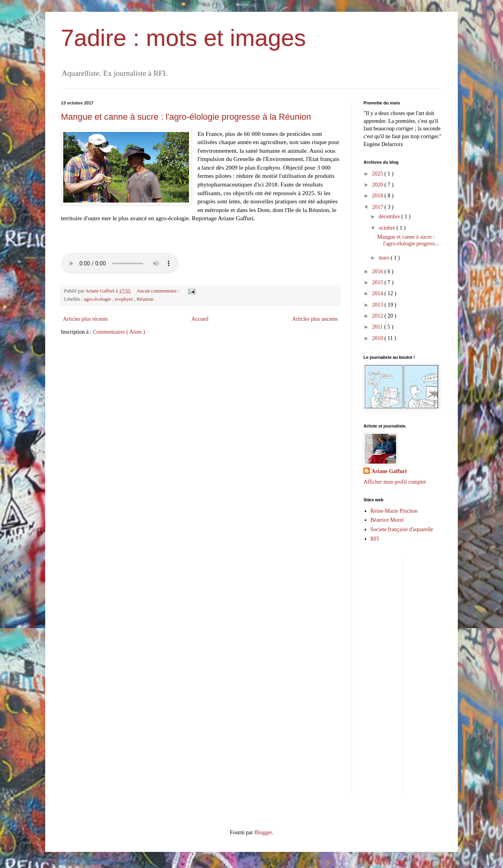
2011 (378, 327)
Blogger (263, 832)
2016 (378, 271)
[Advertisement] (456, 673)
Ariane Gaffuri (389, 471)
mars (385, 258)
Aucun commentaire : (158, 291)
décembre (390, 217)
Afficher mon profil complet (395, 482)
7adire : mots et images (184, 38)
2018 (378, 196)
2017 (378, 207)
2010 (378, 338)
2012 (378, 316)
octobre (387, 228)
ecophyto (124, 299)
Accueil (200, 319)
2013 (378, 305)
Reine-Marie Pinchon (394, 511)
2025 (378, 174)
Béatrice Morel (387, 520)
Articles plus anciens (315, 319)
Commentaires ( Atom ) (119, 332)
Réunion (145, 299)
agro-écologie (98, 299)
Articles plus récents (85, 319)
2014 (378, 293)
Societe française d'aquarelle (402, 529)
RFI (375, 539)
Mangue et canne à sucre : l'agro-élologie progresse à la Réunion (186, 117)
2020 (378, 185)
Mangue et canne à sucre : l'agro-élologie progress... (408, 240)
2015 (378, 282)
